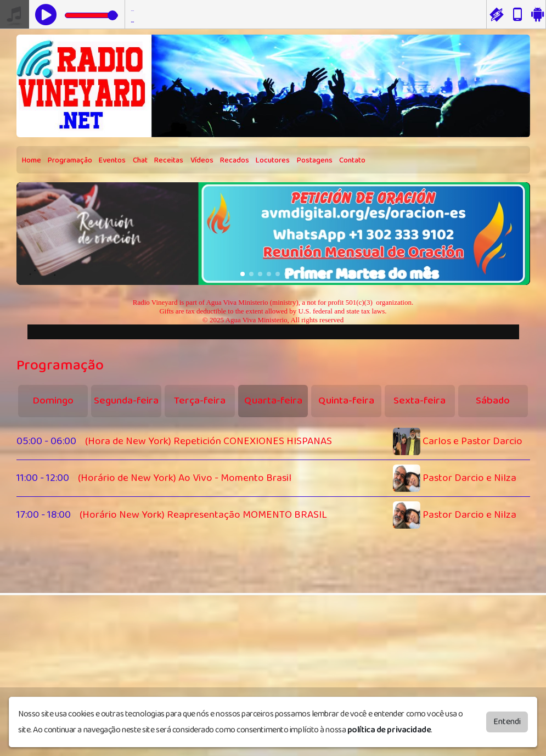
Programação (70, 160)
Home (32, 160)
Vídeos (202, 160)
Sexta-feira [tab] (420, 401)
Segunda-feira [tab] (126, 401)
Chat (140, 160)
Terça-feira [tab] (200, 401)
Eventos (112, 160)
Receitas (169, 160)
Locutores (273, 160)
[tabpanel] (273, 478)
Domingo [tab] (53, 401)
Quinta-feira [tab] (346, 401)
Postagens (315, 160)
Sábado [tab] (493, 401)
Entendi (507, 722)
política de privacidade (389, 730)
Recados (235, 160)
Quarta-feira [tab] (273, 401)
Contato (352, 160)
